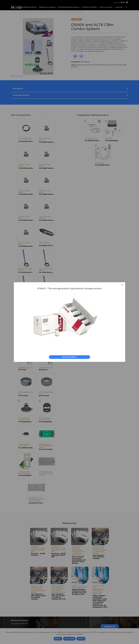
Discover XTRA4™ (70, 357)
